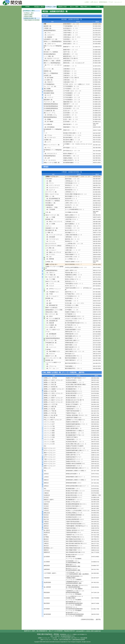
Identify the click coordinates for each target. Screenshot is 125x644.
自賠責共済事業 (28, 17)
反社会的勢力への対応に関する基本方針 (89, 631)
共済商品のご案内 (51, 7)
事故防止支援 (62, 7)
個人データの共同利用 (56, 631)
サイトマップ (118, 2)
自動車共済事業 (28, 15)
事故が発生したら (86, 7)
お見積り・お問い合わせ (91, 2)
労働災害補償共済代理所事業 (32, 20)
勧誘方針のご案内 (30, 631)
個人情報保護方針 (42, 631)
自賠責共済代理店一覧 (30, 18)
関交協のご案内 (39, 7)
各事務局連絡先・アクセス (106, 2)
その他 (98, 7)
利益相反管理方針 (69, 631)
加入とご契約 (74, 7)
